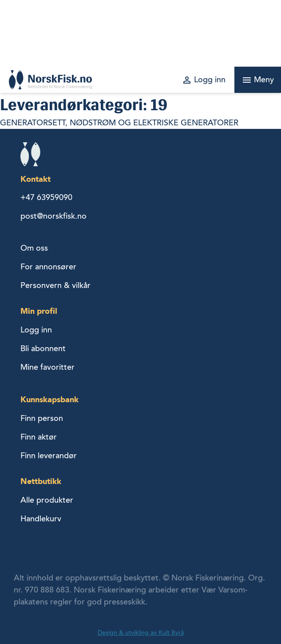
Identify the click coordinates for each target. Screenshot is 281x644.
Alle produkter (47, 500)
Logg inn (36, 330)
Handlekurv (41, 519)
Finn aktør (39, 437)
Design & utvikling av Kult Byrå (141, 633)
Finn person (42, 418)
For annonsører (48, 267)
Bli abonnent (43, 348)
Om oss (34, 248)
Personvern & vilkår (55, 285)
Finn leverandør (49, 456)
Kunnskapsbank (49, 399)
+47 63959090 (46, 197)
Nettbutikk (41, 481)
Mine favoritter (47, 367)
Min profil (39, 311)
